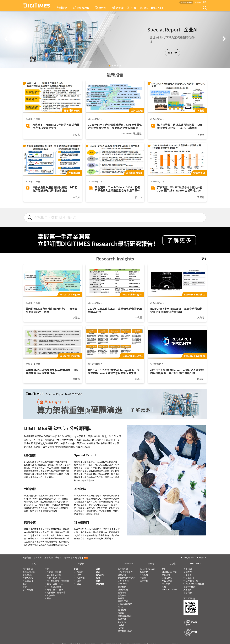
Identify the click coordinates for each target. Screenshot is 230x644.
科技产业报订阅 (191, 581)
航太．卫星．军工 (55, 584)
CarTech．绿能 (54, 575)
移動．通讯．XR (54, 578)
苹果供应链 (28, 575)
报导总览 (100, 575)
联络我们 (188, 593)
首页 (34, 564)
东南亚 (80, 572)
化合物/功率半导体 (126, 578)
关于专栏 (144, 581)
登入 (205, 2)
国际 (79, 581)
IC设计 (121, 625)
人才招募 (188, 590)
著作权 (58, 558)
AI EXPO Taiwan (169, 590)
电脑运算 (122, 610)
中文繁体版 (189, 558)
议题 (98, 569)
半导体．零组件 (54, 572)
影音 (131, 8)
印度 (79, 575)
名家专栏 (144, 572)
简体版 (189, 2)
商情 (98, 581)
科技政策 (51, 595)
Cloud (121, 607)
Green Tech (123, 581)
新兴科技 (122, 587)
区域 (76, 569)
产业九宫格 (28, 578)
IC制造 (121, 628)
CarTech (122, 622)
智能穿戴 (122, 619)
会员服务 (188, 575)
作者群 (143, 578)
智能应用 (166, 575)
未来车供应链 (29, 572)
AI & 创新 (166, 584)
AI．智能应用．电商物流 (58, 581)
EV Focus (122, 584)
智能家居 (122, 595)
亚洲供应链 (123, 590)
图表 (49, 598)
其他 (164, 587)
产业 (46, 569)
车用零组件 (123, 569)
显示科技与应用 (125, 631)
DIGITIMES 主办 (169, 572)
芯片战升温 (28, 569)
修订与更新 (28, 590)
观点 (98, 572)
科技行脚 (144, 575)
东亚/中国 (81, 578)
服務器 (121, 613)
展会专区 (100, 584)
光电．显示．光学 (55, 590)
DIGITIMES (196, 564)
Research (81, 8)
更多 (172, 53)
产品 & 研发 (167, 581)
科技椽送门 (28, 581)
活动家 (118, 8)
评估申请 (198, 2)
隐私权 (67, 558)
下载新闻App (189, 598)
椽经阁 (101, 8)
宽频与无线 (123, 601)
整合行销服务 (190, 587)
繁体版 (183, 2)
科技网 (62, 8)
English (202, 558)
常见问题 (77, 558)
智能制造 (122, 593)
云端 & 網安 (167, 578)
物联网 (121, 598)
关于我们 (27, 558)
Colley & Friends (147, 569)
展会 (25, 584)
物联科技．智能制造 (56, 593)
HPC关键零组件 (125, 572)
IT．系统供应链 (54, 587)
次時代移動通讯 (125, 604)
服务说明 (49, 558)
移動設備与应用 (125, 616)
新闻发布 (38, 558)
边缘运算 (122, 575)
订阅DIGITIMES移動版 (194, 584)
